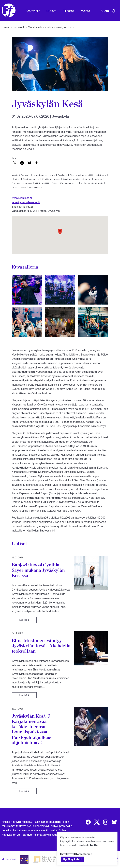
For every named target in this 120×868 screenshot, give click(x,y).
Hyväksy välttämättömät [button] (76, 854)
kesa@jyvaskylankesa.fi (26, 202)
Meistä (85, 11)
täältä (94, 845)
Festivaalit (33, 11)
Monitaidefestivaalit (40, 27)
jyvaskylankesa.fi (22, 198)
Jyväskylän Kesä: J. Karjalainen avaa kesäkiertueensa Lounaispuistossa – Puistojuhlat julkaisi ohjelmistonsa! (32, 729)
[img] (88, 822)
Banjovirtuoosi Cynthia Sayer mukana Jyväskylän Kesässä (38, 570)
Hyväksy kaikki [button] (72, 859)
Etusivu (6, 27)
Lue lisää (24, 620)
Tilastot (69, 11)
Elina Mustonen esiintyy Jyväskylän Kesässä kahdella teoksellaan (41, 646)
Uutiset (51, 11)
